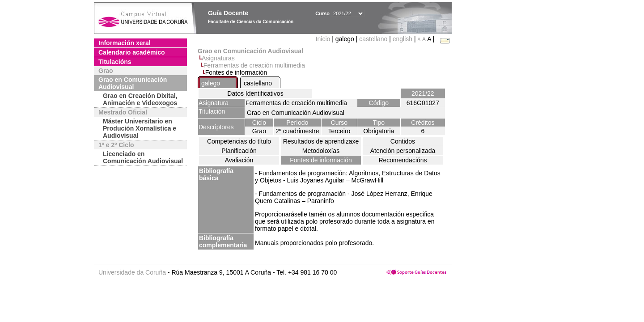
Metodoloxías (321, 151)
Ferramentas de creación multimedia (254, 65)
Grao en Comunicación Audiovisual (133, 83)
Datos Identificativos (255, 93)
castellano (373, 39)
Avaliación (239, 160)
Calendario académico (132, 52)
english (402, 39)
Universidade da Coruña (132, 272)
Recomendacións (402, 160)
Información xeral (125, 43)
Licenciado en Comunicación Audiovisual (143, 157)
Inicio (324, 39)
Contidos (403, 141)
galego (211, 83)
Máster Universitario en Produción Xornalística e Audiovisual (140, 128)
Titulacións (115, 62)
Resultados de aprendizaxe (321, 141)
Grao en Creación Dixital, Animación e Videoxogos (140, 99)
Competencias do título (239, 141)
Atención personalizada (403, 151)
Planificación (239, 151)
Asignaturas (218, 58)
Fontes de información (321, 160)
